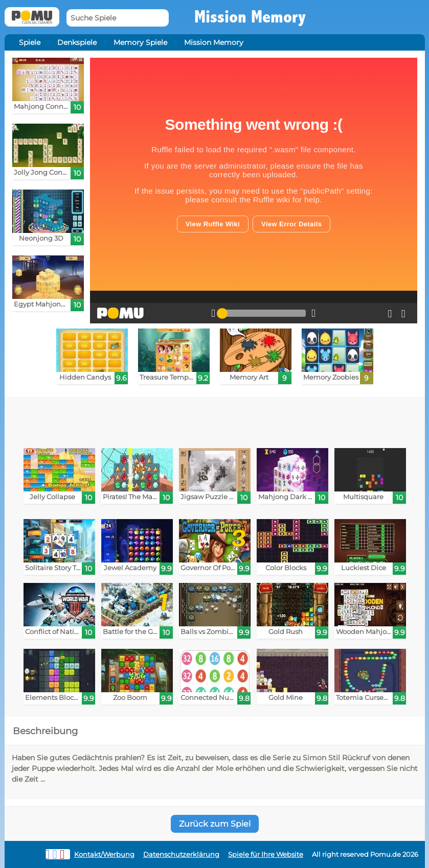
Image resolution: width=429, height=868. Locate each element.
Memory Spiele (140, 42)
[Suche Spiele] (118, 18)
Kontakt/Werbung (104, 854)
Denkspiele (77, 42)
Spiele (30, 42)
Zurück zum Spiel (215, 824)
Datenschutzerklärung (181, 854)
